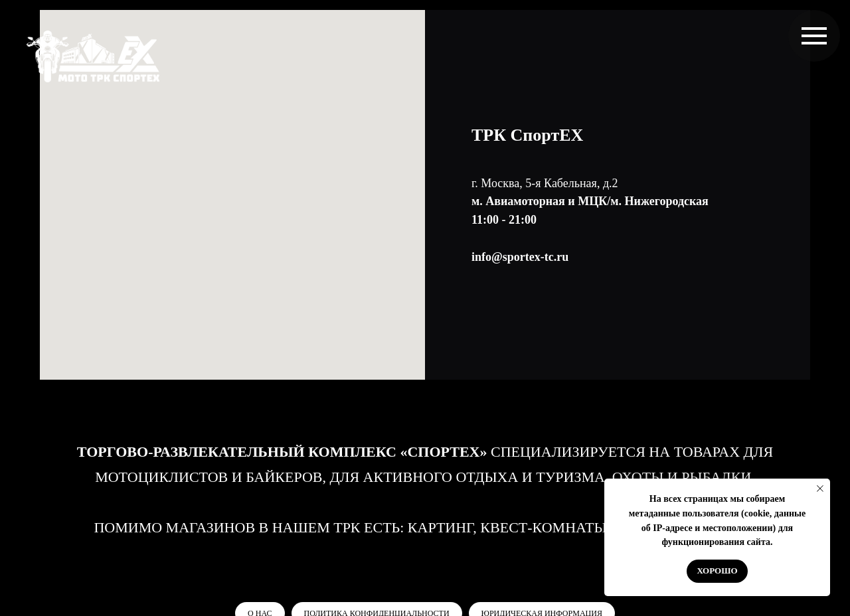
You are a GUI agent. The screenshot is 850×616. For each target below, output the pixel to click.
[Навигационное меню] (814, 36)
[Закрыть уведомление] (820, 489)
